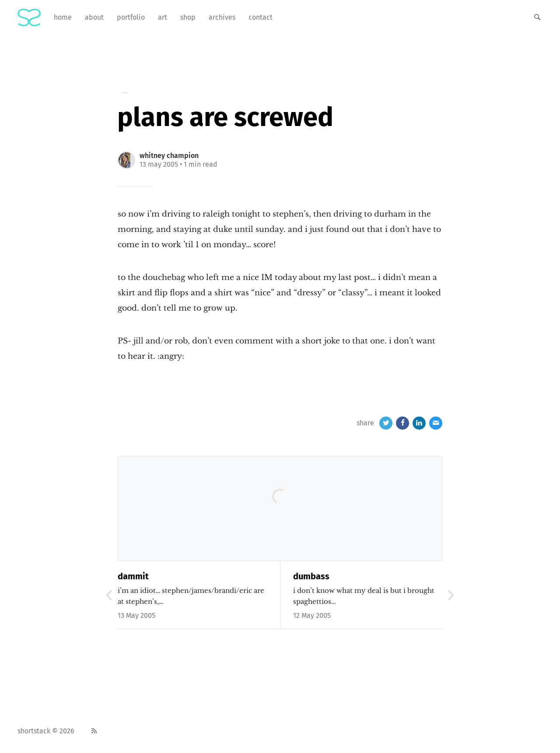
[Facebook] (402, 423)
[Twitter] (386, 423)
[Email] (436, 423)
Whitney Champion (169, 156)
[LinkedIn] (419, 423)
